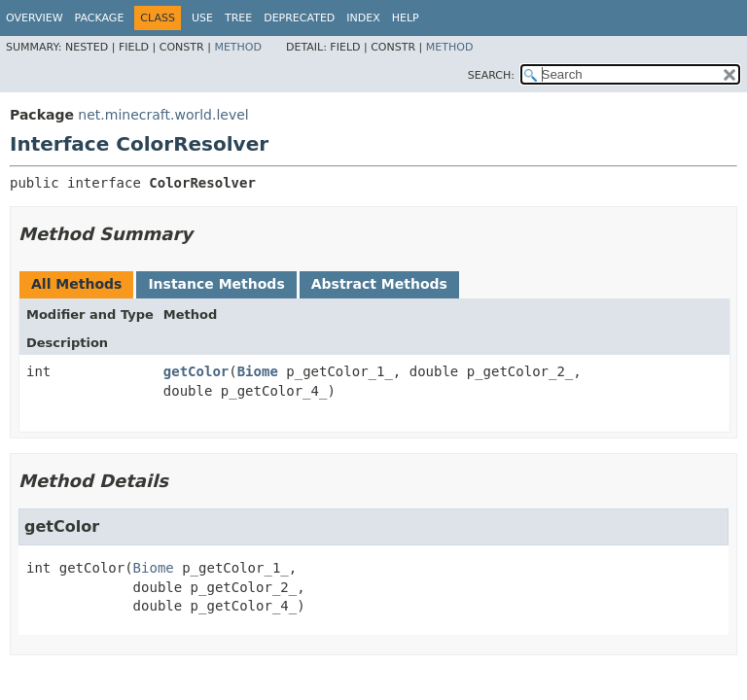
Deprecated (299, 18)
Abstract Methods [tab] (379, 284)
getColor (196, 371)
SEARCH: (491, 75)
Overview (35, 18)
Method (238, 47)
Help (406, 18)
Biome (258, 371)
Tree (238, 18)
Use (202, 18)
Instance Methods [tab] (216, 284)
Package (100, 18)
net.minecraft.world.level (163, 115)
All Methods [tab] (76, 284)
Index (363, 18)
